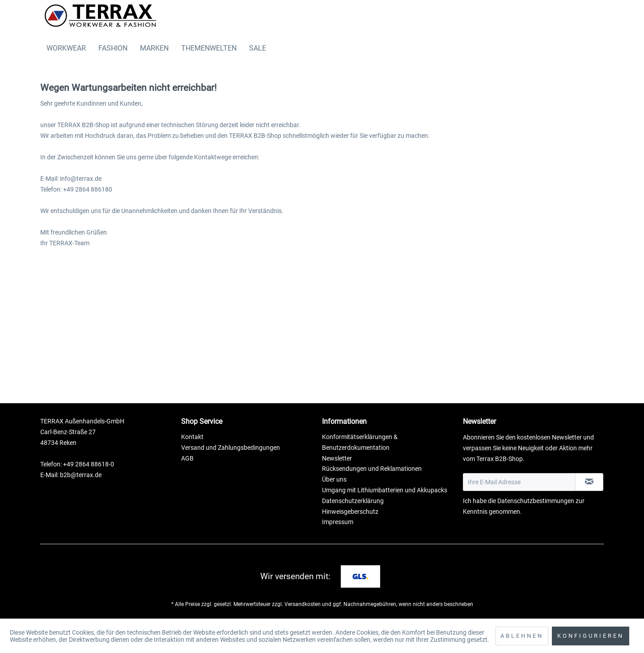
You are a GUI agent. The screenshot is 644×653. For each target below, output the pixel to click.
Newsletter (337, 458)
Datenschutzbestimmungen (536, 501)
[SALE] (258, 48)
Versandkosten (303, 604)
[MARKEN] (154, 48)
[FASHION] (113, 48)
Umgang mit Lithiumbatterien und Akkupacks (385, 490)
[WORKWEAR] (66, 48)
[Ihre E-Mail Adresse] (519, 482)
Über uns (334, 479)
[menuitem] (66, 48)
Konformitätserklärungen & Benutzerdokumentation (360, 442)
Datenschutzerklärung (353, 501)
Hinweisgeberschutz (350, 512)
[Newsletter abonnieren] (589, 482)
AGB (187, 458)
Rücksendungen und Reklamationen (372, 469)
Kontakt (192, 437)
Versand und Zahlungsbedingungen (231, 448)
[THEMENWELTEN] (209, 48)
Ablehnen (522, 636)
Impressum (338, 522)
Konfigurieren (591, 636)
